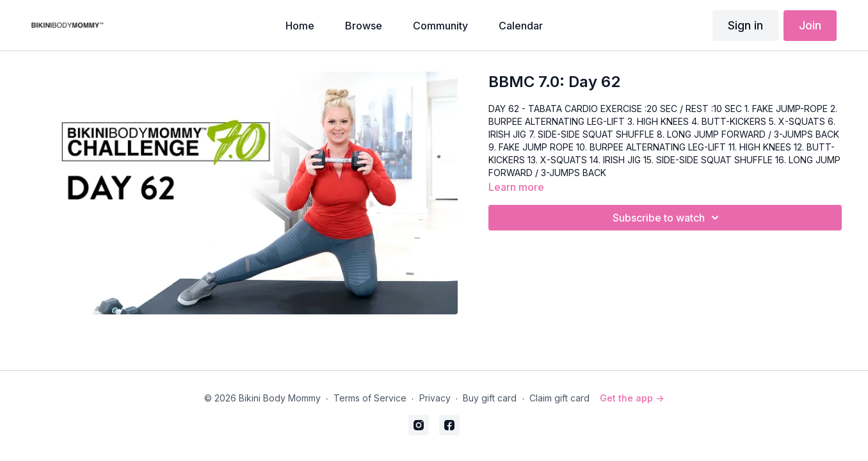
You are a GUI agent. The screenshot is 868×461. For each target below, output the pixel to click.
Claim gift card (559, 398)
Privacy (435, 398)
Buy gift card (490, 398)
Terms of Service (370, 398)
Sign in (745, 25)
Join (810, 25)
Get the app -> (632, 398)
